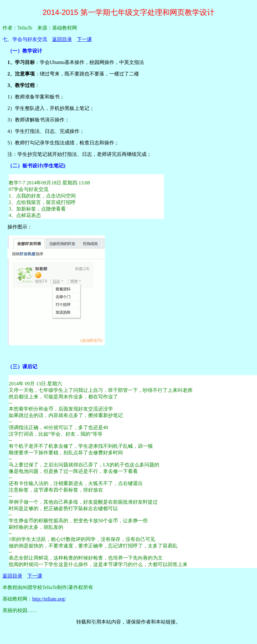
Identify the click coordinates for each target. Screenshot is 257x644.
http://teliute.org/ (49, 599)
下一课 (84, 39)
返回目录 (62, 39)
